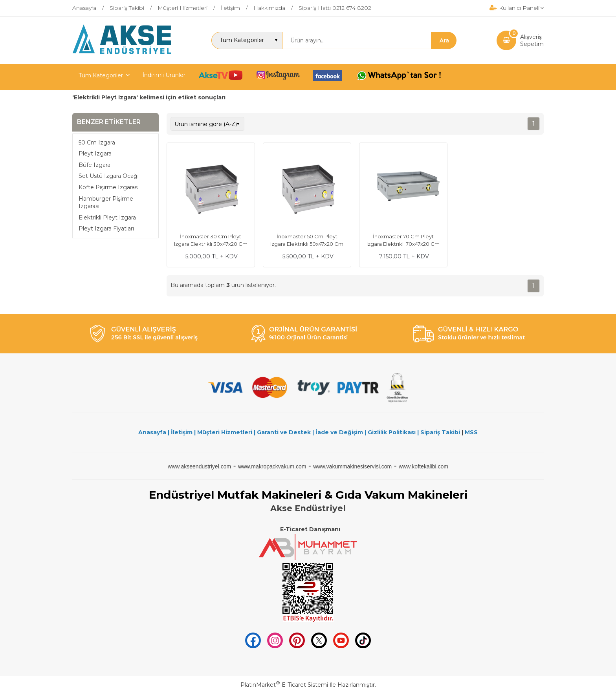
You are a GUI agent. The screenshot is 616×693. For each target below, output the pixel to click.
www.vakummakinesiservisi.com (352, 466)
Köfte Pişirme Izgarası (109, 187)
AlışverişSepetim (532, 40)
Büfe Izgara (94, 165)
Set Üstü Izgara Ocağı (109, 176)
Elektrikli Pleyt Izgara (107, 218)
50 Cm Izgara (97, 143)
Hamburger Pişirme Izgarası (106, 203)
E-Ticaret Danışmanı (310, 529)
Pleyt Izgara (95, 154)
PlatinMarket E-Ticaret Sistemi (284, 685)
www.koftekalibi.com (423, 466)
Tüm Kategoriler (101, 75)
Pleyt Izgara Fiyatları (106, 229)
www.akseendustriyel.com (199, 466)
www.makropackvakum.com (272, 466)
